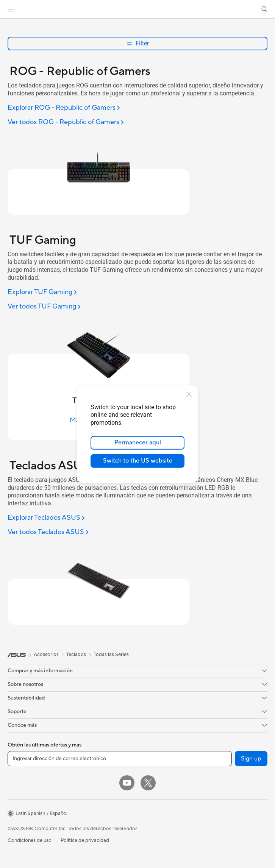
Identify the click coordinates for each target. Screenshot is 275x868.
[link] (138, 9)
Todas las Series (111, 655)
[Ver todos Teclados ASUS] (48, 532)
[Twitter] (148, 783)
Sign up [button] (251, 759)
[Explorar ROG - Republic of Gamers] (64, 108)
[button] (11, 9)
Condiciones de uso (30, 840)
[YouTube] (127, 783)
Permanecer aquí (138, 443)
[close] (189, 394)
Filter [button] (138, 43)
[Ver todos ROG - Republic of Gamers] (66, 122)
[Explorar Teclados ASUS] (46, 518)
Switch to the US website (138, 461)
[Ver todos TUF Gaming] (44, 307)
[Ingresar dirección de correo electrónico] (120, 759)
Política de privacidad (85, 840)
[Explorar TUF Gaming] (42, 292)
